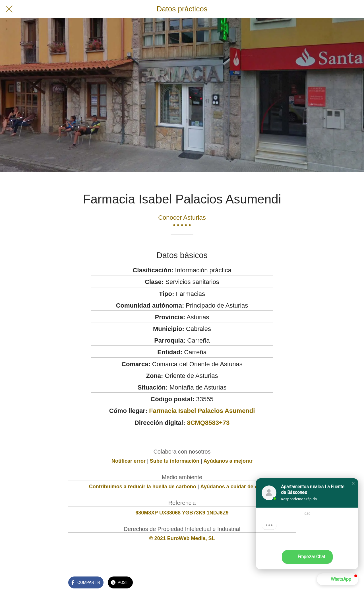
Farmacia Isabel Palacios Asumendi (202, 411)
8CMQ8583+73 (208, 423)
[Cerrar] (9, 9)
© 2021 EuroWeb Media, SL (182, 538)
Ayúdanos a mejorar (228, 461)
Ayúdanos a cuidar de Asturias (238, 487)
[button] (353, 483)
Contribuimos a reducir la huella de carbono (143, 487)
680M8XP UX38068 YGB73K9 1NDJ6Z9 (182, 513)
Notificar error (129, 461)
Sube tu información (175, 461)
